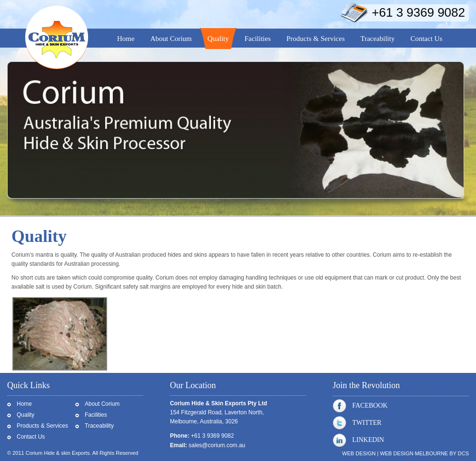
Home (24, 404)
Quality (25, 415)
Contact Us (31, 437)
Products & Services (42, 426)
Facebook (360, 406)
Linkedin (358, 440)
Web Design (359, 453)
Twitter (357, 423)
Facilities (96, 415)
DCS (463, 453)
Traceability (99, 426)
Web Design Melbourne (414, 453)
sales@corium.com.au (217, 445)
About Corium (102, 404)
